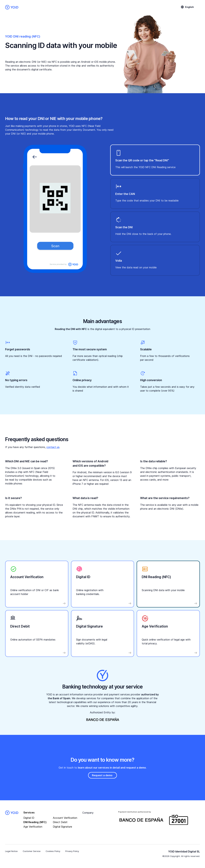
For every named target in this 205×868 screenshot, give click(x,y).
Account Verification (65, 818)
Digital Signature (62, 827)
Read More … (17, 564)
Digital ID (29, 818)
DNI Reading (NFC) (35, 822)
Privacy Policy (72, 851)
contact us (53, 447)
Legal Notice (11, 851)
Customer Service (32, 851)
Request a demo (102, 775)
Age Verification (33, 827)
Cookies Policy (53, 851)
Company (88, 813)
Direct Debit (60, 822)
